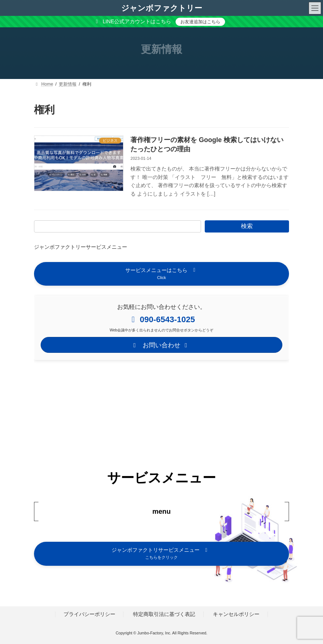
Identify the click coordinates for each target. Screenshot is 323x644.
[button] (161, 274)
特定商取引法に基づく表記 (164, 614)
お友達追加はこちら (200, 22)
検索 (247, 226)
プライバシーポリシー (89, 614)
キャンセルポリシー (236, 614)
